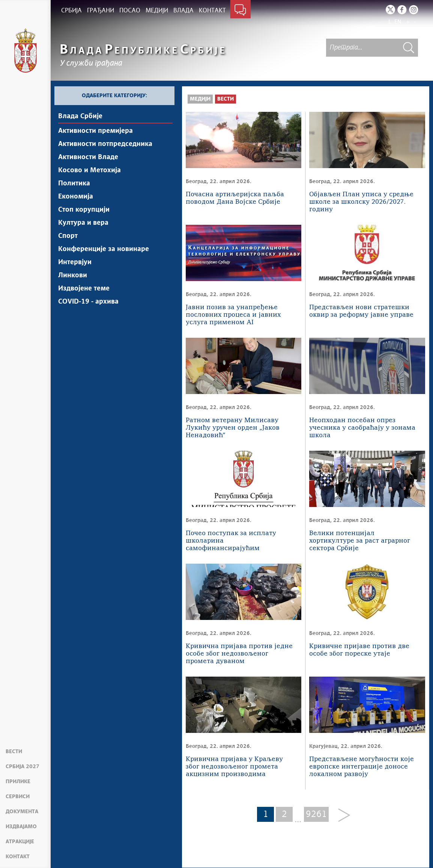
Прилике (18, 782)
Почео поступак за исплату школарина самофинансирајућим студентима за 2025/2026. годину (231, 541)
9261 (316, 814)
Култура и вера (83, 223)
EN (398, 22)
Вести (14, 752)
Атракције (20, 842)
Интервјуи (75, 262)
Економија (76, 197)
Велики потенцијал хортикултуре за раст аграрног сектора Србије (360, 541)
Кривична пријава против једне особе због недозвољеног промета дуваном (239, 654)
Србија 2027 (23, 767)
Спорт (68, 236)
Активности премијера (95, 131)
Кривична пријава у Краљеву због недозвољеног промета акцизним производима (234, 767)
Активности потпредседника (105, 144)
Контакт (18, 857)
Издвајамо (21, 827)
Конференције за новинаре (104, 249)
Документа (22, 812)
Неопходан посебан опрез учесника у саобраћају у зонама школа (362, 428)
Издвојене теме (84, 289)
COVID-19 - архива (88, 302)
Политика (74, 184)
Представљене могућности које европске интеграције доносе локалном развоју (362, 767)
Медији (200, 99)
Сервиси (18, 797)
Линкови (73, 275)
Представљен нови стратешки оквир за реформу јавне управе (361, 311)
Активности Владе (88, 157)
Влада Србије (80, 116)
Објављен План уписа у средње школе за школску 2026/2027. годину (361, 202)
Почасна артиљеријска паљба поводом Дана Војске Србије (235, 198)
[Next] (341, 816)
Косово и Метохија (89, 170)
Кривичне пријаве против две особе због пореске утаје (359, 650)
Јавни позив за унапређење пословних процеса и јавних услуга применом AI (233, 315)
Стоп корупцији (84, 210)
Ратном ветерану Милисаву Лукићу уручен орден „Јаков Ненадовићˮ (233, 428)
